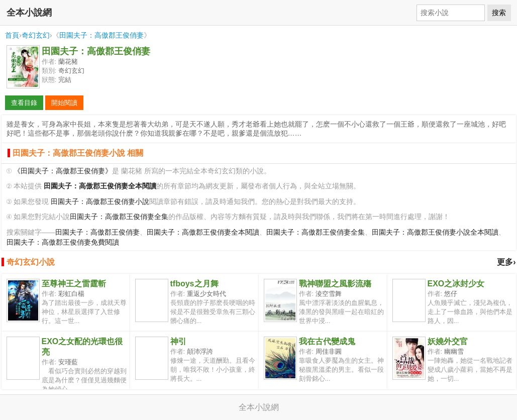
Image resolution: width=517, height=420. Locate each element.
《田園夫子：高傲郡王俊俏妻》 (63, 171)
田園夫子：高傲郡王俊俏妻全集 (119, 217)
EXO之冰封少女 (456, 284)
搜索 (499, 13)
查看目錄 (24, 103)
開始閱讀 (64, 103)
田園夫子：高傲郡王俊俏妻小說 (100, 202)
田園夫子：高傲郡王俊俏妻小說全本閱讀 (435, 232)
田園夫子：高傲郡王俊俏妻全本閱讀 (203, 232)
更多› (506, 262)
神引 (178, 341)
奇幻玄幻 (36, 35)
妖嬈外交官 (448, 341)
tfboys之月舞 (194, 284)
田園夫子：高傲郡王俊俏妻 (101, 35)
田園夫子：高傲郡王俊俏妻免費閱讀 (63, 242)
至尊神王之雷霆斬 (74, 284)
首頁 (12, 35)
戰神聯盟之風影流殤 (335, 284)
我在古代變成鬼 (327, 341)
